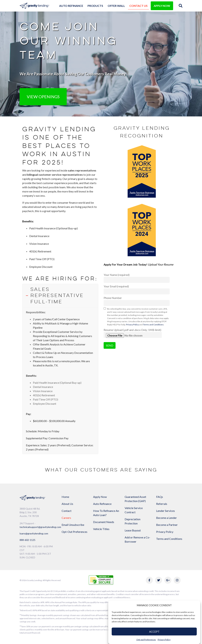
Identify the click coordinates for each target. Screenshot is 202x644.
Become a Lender (166, 518)
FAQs (160, 497)
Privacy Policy (164, 640)
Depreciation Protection (133, 521)
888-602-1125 (27, 540)
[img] (181, 6)
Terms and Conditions (153, 325)
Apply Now (100, 497)
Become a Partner (167, 525)
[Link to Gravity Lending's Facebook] (149, 580)
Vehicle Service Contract (134, 510)
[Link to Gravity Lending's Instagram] (177, 580)
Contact (67, 511)
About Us (67, 504)
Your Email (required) (137, 289)
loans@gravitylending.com (34, 533)
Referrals (162, 504)
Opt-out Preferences (146, 640)
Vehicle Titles (101, 529)
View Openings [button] (43, 97)
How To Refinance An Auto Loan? (106, 513)
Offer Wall (116, 6)
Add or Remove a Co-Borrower (137, 539)
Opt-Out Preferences (74, 532)
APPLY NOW (162, 6)
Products (95, 6)
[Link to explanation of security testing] (101, 580)
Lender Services (166, 511)
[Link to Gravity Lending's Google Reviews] (168, 580)
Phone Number (137, 301)
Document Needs (104, 522)
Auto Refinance (71, 6)
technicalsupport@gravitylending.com (40, 527)
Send (110, 345)
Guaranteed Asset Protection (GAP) (135, 499)
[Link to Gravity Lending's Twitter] (159, 580)
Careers (66, 518)
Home (65, 497)
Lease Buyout (133, 530)
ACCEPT (154, 632)
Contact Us (138, 6)
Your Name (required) (137, 278)
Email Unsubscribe (73, 525)
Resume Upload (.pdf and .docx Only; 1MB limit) (133, 333)
